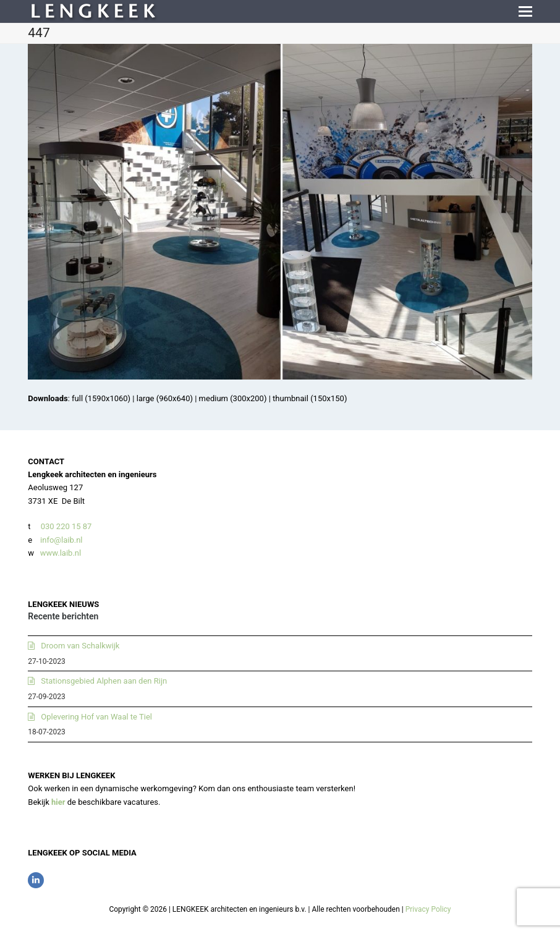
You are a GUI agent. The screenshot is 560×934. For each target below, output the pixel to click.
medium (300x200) (233, 398)
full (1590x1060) (101, 398)
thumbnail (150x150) (310, 398)
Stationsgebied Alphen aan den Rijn (104, 681)
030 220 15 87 (66, 526)
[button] (525, 12)
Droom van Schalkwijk (80, 646)
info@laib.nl (61, 540)
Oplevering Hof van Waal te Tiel (96, 717)
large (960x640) (165, 398)
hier (58, 802)
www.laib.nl (60, 553)
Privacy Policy (428, 909)
